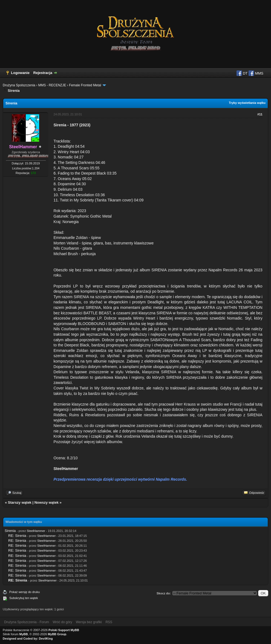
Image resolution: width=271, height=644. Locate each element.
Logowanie (20, 73)
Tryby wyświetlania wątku (247, 103)
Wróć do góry (62, 622)
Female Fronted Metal (85, 85)
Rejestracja (43, 73)
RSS (109, 622)
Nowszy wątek (47, 502)
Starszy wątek (20, 502)
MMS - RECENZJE (52, 85)
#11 (260, 114)
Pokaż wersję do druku (24, 592)
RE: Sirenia (17, 536)
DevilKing (46, 639)
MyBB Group (57, 634)
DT (242, 73)
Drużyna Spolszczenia (19, 85)
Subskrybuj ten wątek (24, 598)
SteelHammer (36, 531)
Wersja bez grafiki (89, 622)
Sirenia (10, 531)
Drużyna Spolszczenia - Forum (27, 622)
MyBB (24, 634)
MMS (256, 73)
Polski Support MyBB (64, 630)
